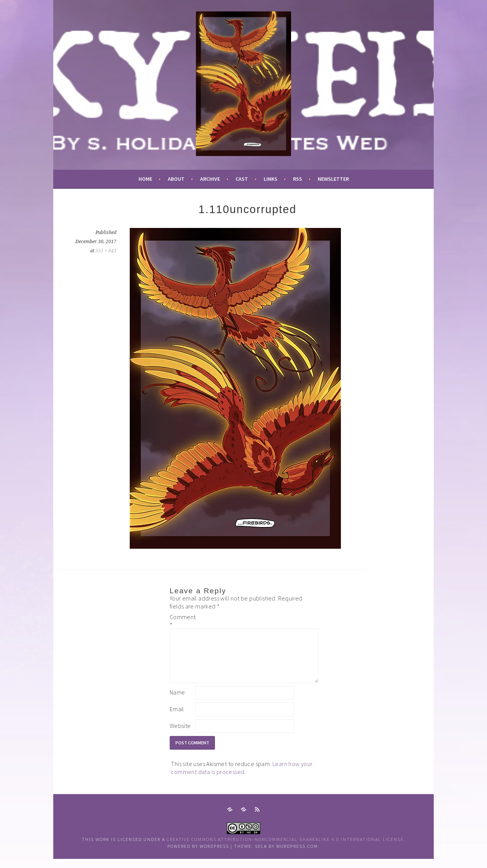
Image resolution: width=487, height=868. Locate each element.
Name (177, 701)
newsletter (333, 179)
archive (210, 179)
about (176, 179)
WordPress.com (297, 855)
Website (180, 735)
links (271, 179)
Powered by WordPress (198, 855)
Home (145, 179)
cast (242, 179)
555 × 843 (106, 251)
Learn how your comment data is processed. (242, 777)
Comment (182, 621)
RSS (298, 179)
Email (177, 718)
